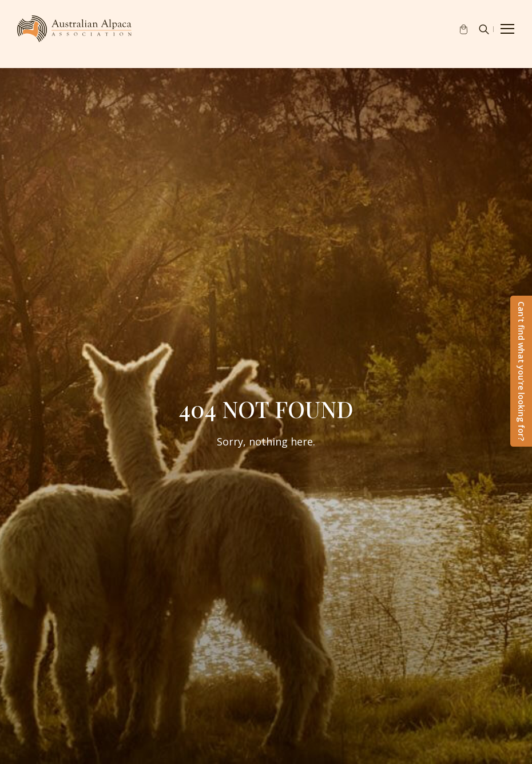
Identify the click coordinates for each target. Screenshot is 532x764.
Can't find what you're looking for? (521, 371)
